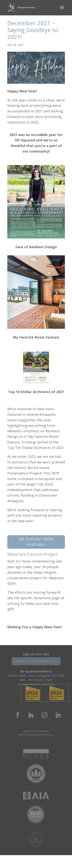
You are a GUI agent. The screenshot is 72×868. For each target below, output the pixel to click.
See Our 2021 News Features (36, 542)
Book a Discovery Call (36, 661)
